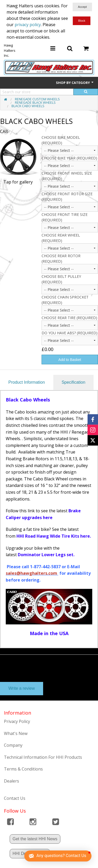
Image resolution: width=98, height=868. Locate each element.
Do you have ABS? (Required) (70, 333)
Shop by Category (75, 83)
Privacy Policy (17, 721)
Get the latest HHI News (35, 839)
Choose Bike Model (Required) (61, 140)
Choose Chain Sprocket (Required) (65, 300)
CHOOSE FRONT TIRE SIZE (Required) (65, 217)
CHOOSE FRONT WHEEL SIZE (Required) (67, 176)
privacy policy (28, 25)
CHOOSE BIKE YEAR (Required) (69, 158)
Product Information (27, 382)
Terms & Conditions (23, 769)
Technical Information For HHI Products (43, 757)
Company (13, 745)
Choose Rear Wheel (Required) (61, 238)
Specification (74, 382)
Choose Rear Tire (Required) (69, 318)
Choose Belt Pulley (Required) (61, 279)
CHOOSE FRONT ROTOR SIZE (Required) (67, 197)
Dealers (11, 781)
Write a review (22, 688)
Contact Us (15, 798)
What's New (16, 733)
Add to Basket (70, 360)
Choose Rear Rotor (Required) (61, 258)
